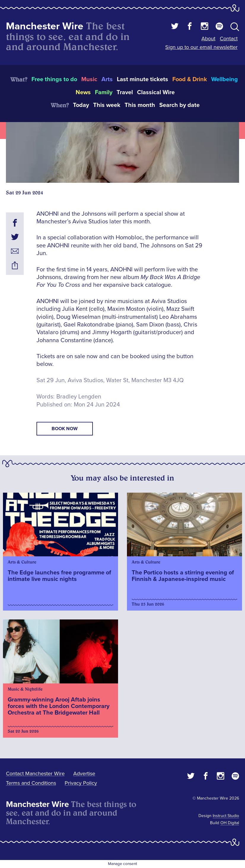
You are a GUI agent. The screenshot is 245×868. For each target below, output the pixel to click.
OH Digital (230, 823)
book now (65, 429)
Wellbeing (225, 79)
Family (104, 92)
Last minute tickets (143, 79)
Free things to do (54, 79)
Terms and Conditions (31, 783)
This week (107, 105)
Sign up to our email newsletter (201, 47)
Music (89, 79)
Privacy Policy (81, 783)
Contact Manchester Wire (35, 773)
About (208, 39)
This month (140, 105)
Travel (125, 92)
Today (81, 105)
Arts (107, 79)
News (83, 92)
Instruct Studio (226, 816)
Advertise (84, 773)
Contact (229, 39)
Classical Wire (156, 92)
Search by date (179, 105)
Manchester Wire (45, 26)
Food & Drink (190, 79)
